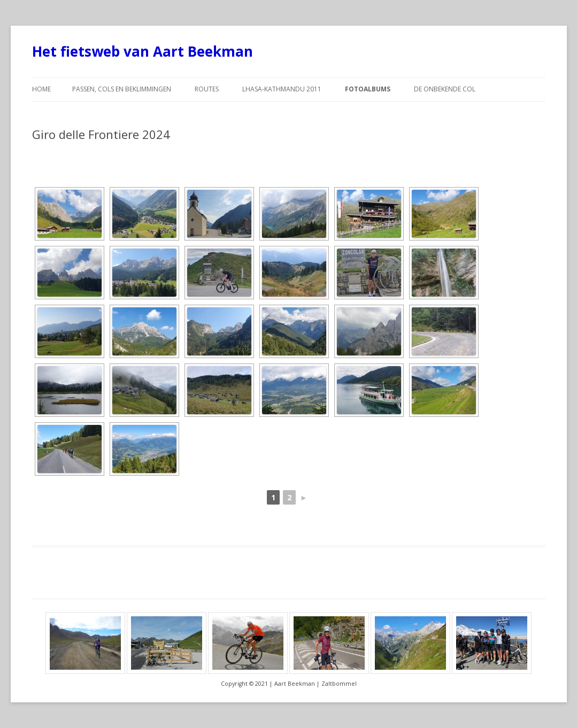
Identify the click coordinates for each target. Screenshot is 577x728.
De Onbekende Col (445, 89)
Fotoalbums (368, 89)
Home (41, 89)
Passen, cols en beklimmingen (122, 89)
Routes (207, 89)
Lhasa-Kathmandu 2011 (282, 89)
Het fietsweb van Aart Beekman (143, 51)
